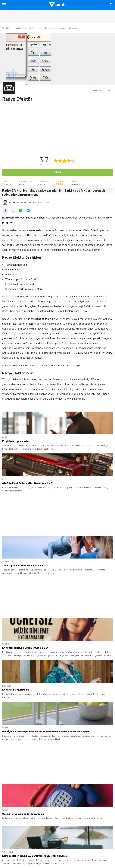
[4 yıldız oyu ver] (69, 161)
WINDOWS (97, 90)
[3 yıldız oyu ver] (65, 161)
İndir (57, 172)
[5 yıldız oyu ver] (73, 161)
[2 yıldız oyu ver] (60, 161)
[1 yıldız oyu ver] (56, 161)
